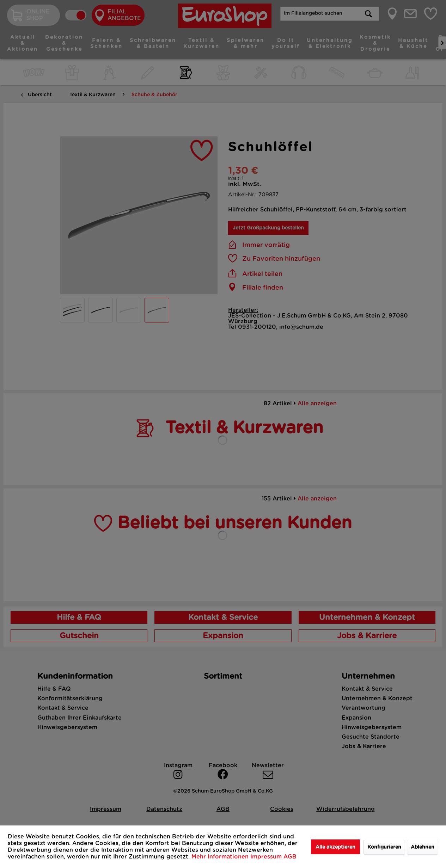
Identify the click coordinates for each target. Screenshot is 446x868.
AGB (290, 857)
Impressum (267, 857)
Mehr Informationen (221, 857)
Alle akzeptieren (335, 847)
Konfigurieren (384, 847)
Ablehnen (423, 847)
